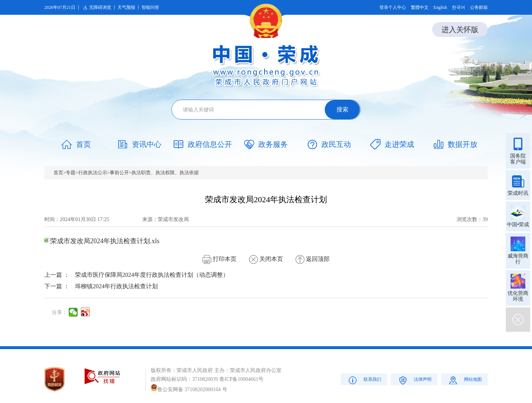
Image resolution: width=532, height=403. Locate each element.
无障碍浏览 (96, 8)
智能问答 (150, 7)
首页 (58, 173)
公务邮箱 (479, 7)
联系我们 (364, 380)
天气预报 (126, 7)
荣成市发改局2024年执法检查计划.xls (102, 241)
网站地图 (465, 380)
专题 (71, 173)
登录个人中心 (393, 7)
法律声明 (414, 380)
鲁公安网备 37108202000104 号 (189, 390)
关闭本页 (266, 259)
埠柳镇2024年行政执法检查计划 (116, 286)
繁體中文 (420, 7)
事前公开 (119, 173)
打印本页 (219, 259)
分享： (59, 312)
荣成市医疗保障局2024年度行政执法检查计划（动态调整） (152, 275)
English (440, 7)
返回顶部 (313, 259)
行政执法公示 (93, 173)
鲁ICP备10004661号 (242, 379)
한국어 (458, 7)
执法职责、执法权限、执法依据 (165, 173)
